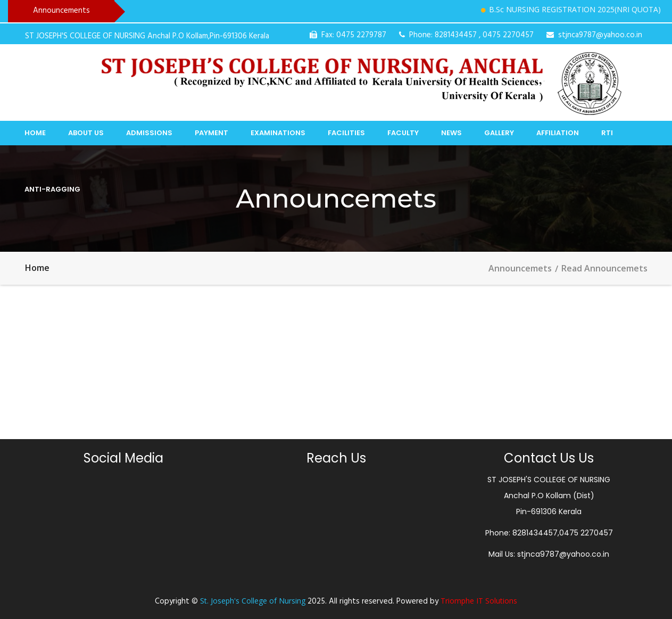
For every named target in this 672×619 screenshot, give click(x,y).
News (451, 133)
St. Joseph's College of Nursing (253, 601)
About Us (86, 133)
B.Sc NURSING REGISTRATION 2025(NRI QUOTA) (578, 9)
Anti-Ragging (52, 189)
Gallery (499, 133)
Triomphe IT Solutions (479, 601)
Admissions (149, 133)
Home (35, 133)
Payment (211, 133)
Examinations (278, 133)
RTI (607, 133)
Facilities (346, 133)
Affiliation (558, 133)
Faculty (403, 133)
